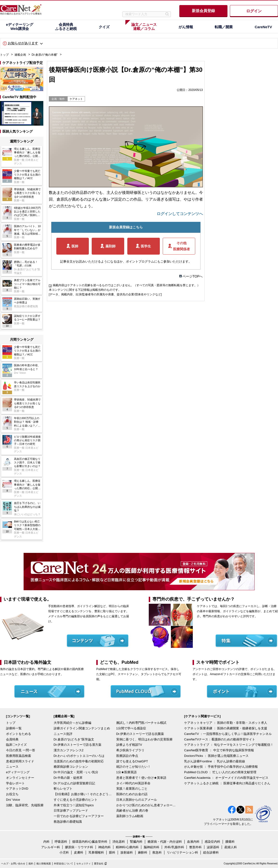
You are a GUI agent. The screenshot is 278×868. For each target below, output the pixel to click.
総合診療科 (211, 852)
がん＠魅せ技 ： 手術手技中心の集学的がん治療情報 (221, 767)
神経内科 (104, 847)
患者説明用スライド (20, 761)
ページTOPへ (193, 276)
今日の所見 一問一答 (21, 750)
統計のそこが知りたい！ (133, 767)
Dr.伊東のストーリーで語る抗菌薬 (140, 734)
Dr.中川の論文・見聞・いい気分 (76, 772)
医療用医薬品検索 (19, 756)
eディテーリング (18, 772)
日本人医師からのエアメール (137, 800)
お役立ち (12, 794)
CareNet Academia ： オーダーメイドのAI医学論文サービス (226, 778)
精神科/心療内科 (127, 847)
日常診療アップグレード (71, 810)
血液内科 (193, 842)
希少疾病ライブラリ (130, 750)
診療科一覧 (14, 728)
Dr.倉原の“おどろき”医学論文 (74, 739)
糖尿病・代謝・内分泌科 (165, 842)
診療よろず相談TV (129, 745)
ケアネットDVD (17, 789)
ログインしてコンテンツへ (180, 214)
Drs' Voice (13, 800)
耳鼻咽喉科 (96, 852)
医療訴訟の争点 (127, 756)
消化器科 (119, 842)
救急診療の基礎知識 (68, 822)
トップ (4, 55)
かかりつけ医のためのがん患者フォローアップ (146, 805)
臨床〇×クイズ (16, 745)
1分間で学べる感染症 (131, 728)
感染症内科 (212, 842)
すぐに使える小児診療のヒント (76, 800)
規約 (31, 864)
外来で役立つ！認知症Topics (74, 805)
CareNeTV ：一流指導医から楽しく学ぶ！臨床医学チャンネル (228, 734)
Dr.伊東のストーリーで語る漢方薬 (78, 745)
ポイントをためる (19, 734)
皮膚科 (79, 852)
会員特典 (12, 739)
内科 (46, 842)
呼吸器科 (61, 842)
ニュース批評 (63, 734)
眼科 (112, 852)
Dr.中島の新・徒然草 (68, 778)
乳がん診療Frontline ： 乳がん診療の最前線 (215, 761)
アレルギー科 (51, 847)
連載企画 (20, 55)
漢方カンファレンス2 (69, 750)
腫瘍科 (230, 842)
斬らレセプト (63, 789)
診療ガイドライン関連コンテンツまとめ (82, 728)
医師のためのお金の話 (132, 794)
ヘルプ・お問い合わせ (13, 864)
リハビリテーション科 (182, 852)
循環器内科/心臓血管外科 (90, 842)
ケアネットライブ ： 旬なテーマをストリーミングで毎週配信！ (229, 745)
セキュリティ (84, 864)
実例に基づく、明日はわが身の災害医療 (144, 739)
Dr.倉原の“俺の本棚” (45, 55)
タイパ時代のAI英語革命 (133, 783)
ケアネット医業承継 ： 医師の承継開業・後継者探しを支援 (226, 728)
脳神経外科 (152, 847)
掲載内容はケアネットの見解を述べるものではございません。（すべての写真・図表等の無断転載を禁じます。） (126, 285)
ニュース (12, 767)
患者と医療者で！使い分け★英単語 (141, 778)
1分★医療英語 (126, 772)
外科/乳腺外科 (174, 847)
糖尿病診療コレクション (71, 767)
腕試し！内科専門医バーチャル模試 (141, 723)
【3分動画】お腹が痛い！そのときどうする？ (84, 794)
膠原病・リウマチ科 (79, 847)
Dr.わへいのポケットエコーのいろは (79, 756)
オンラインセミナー (20, 778)
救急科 (157, 852)
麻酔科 (143, 852)
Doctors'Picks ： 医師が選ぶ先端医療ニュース (216, 756)
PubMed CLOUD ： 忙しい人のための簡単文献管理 (220, 772)
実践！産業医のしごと (132, 789)
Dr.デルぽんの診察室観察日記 (74, 783)
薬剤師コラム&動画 (130, 816)
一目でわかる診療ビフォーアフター (79, 816)
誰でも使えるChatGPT (132, 761)
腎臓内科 (136, 842)
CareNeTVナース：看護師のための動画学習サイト (220, 739)
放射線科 (127, 852)
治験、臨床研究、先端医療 (25, 805)
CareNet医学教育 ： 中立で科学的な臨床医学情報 (219, 750)
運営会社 (99, 864)
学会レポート (15, 783)
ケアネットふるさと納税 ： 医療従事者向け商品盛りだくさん (227, 783)
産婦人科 (231, 847)
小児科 (64, 852)
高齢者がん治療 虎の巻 (132, 810)
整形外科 (195, 847)
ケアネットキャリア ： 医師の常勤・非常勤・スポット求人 (226, 723)
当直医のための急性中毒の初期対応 (79, 761)
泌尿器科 (213, 847)
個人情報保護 (44, 864)
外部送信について (64, 864)
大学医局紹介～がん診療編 (72, 723)
